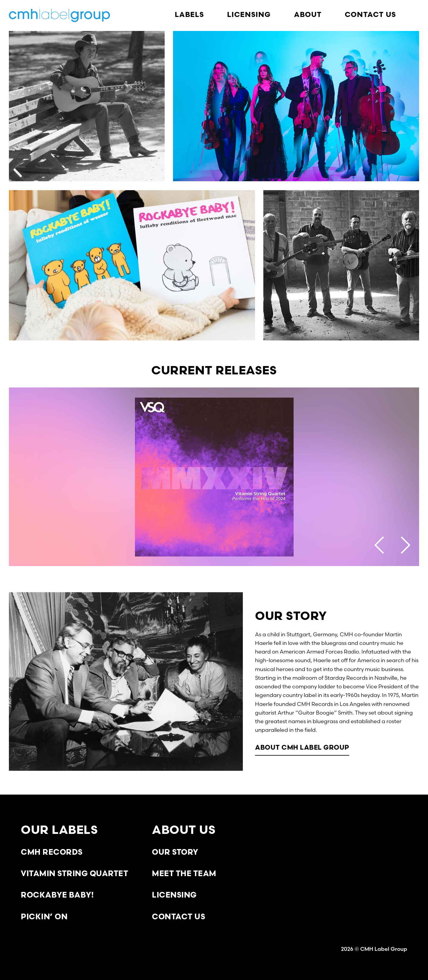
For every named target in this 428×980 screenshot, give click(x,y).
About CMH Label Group (302, 748)
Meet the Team (184, 874)
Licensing (174, 896)
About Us (184, 831)
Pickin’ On (44, 917)
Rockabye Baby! (57, 896)
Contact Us (178, 917)
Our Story (175, 853)
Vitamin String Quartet (74, 874)
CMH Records (52, 853)
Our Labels (59, 831)
